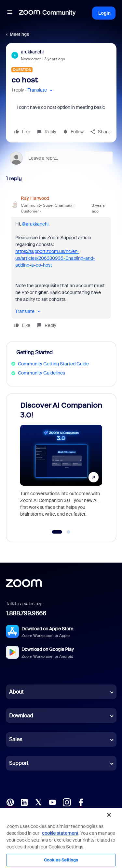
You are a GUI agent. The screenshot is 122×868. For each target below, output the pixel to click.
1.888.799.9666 (26, 613)
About (16, 692)
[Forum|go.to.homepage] (47, 13)
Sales (16, 739)
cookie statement (60, 833)
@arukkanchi (35, 224)
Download (21, 716)
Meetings (19, 34)
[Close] (109, 815)
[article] (61, 263)
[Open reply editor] (61, 158)
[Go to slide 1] (57, 532)
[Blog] (10, 802)
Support (19, 763)
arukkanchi (32, 52)
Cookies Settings (61, 860)
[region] (61, 838)
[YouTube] (52, 802)
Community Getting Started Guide (53, 364)
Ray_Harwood (35, 198)
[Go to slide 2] (69, 532)
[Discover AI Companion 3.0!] (61, 461)
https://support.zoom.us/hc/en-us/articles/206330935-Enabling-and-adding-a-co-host (55, 258)
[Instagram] (67, 802)
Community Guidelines (41, 373)
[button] (10, 13)
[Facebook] (81, 802)
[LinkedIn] (24, 802)
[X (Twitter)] (38, 802)
